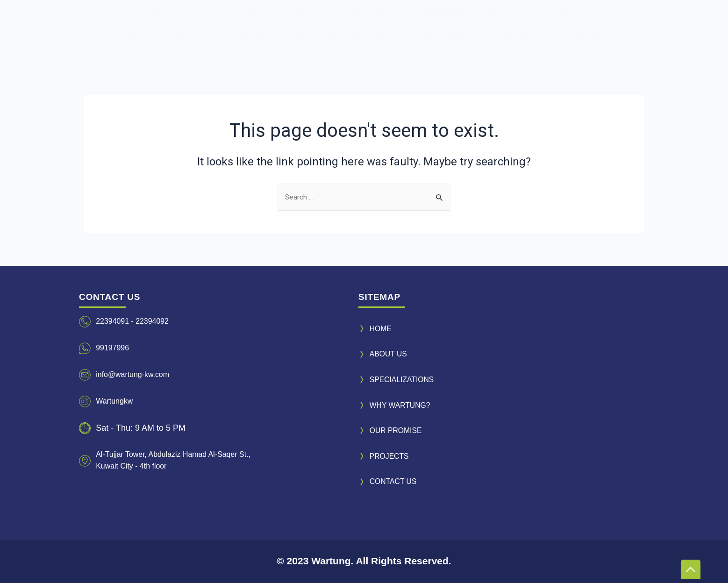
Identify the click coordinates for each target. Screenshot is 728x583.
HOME (129, 34)
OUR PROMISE (448, 34)
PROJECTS (522, 34)
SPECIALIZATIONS (267, 34)
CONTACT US (593, 34)
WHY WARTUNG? (361, 34)
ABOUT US (186, 34)
